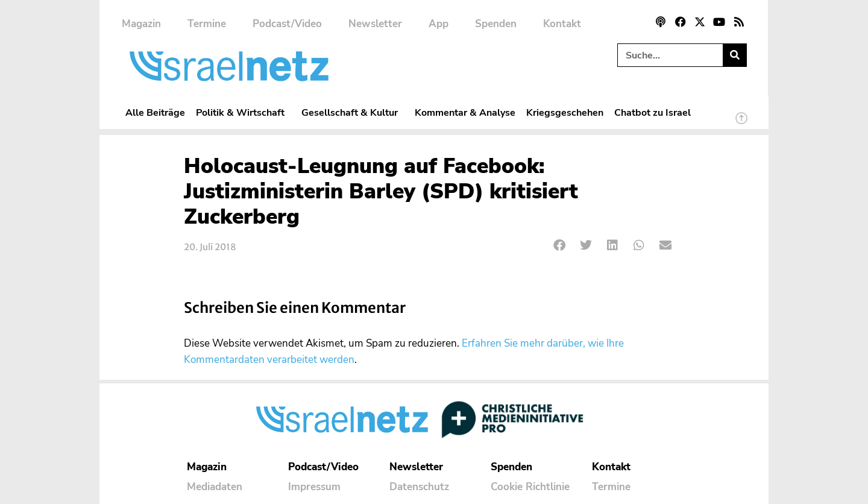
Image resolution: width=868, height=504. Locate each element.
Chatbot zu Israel (653, 112)
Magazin (141, 24)
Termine (207, 24)
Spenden (496, 24)
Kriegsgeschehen (565, 112)
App (439, 24)
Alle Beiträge (155, 112)
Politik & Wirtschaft (243, 112)
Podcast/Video (287, 24)
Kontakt (562, 24)
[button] (560, 246)
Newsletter (375, 24)
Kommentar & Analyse (465, 112)
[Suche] (734, 55)
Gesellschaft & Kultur (353, 112)
